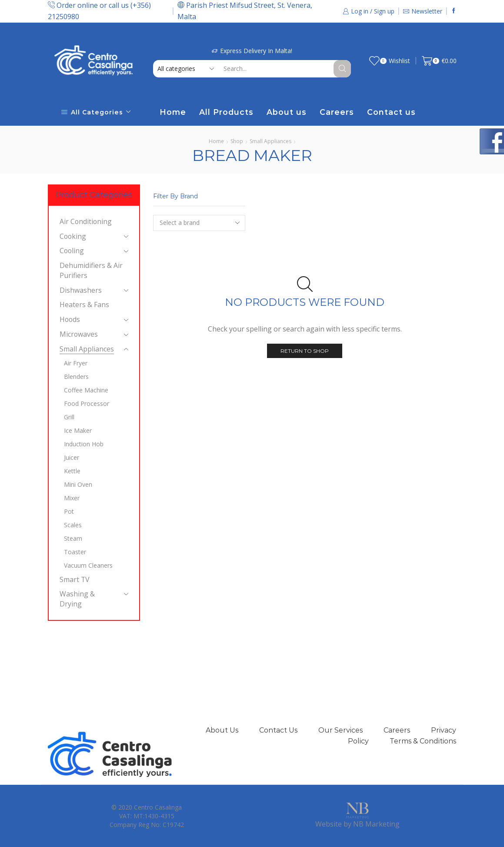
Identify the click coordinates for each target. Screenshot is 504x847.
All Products (226, 112)
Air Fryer (76, 363)
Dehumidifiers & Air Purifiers (91, 270)
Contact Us (278, 730)
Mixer (72, 498)
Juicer (72, 457)
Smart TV (75, 579)
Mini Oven (78, 484)
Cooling (72, 251)
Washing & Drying (77, 599)
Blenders (76, 377)
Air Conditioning (86, 221)
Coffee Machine (86, 390)
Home (173, 112)
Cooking (73, 236)
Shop (237, 141)
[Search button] (342, 69)
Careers (337, 112)
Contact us (391, 112)
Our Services (340, 730)
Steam (73, 538)
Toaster (75, 552)
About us (287, 112)
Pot (69, 511)
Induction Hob (84, 444)
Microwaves (79, 334)
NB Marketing (376, 824)
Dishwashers (81, 290)
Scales (73, 525)
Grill (69, 417)
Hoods (70, 319)
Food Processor (87, 403)
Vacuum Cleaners (88, 565)
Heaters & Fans (84, 305)
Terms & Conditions (423, 741)
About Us (222, 730)
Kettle (72, 471)
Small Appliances (270, 141)
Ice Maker (78, 430)
